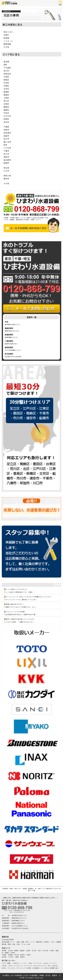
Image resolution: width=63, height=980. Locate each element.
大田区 (6, 77)
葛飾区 (6, 110)
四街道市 (7, 133)
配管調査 (7, 44)
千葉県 (6, 127)
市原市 (6, 130)
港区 (5, 65)
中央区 (6, 113)
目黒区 (6, 119)
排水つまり (8, 32)
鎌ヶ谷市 (7, 142)
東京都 (6, 62)
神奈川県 (7, 176)
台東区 (6, 104)
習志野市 (7, 160)
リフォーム (8, 41)
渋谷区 (6, 83)
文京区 (6, 89)
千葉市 (6, 151)
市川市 (6, 154)
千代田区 (7, 68)
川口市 (6, 171)
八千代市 (7, 148)
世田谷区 (7, 74)
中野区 (6, 86)
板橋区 (6, 92)
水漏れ (6, 35)
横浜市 (6, 179)
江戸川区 (7, 116)
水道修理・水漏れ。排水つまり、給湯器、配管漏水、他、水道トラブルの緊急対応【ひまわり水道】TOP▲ (32, 890)
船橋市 (6, 163)
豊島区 (6, 95)
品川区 (6, 71)
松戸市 (6, 139)
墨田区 (6, 107)
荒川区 (6, 101)
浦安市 (6, 157)
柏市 (5, 145)
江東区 (6, 98)
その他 (6, 47)
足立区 (6, 122)
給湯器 (6, 38)
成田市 (6, 136)
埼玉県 (6, 168)
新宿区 (6, 80)
